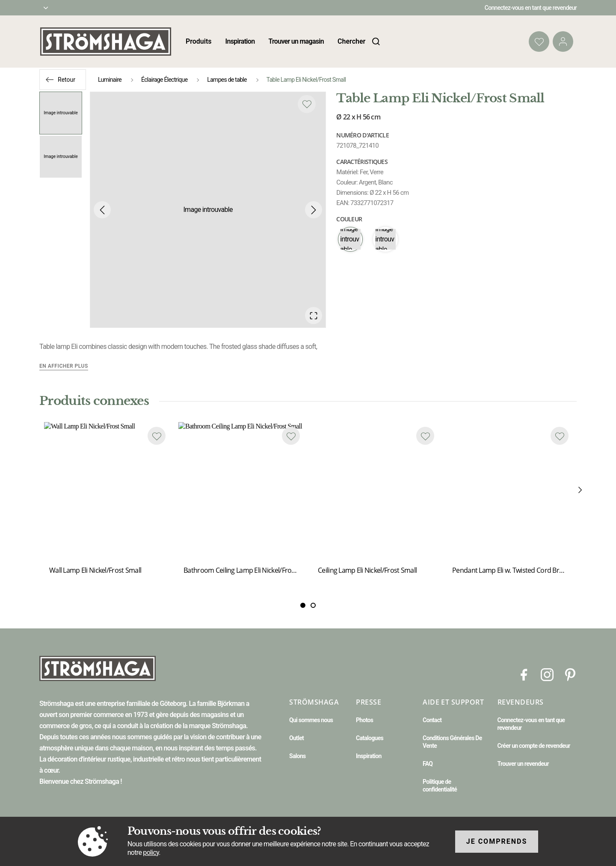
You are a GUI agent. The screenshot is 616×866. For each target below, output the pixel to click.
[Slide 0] (303, 606)
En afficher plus (64, 366)
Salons (298, 756)
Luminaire (110, 80)
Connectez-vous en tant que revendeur (531, 8)
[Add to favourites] (307, 104)
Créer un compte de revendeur (534, 746)
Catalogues (370, 738)
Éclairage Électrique (164, 80)
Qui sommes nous (311, 720)
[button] (208, 210)
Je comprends (497, 841)
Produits (199, 41)
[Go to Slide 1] (61, 113)
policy (151, 853)
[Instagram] (547, 674)
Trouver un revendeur (523, 764)
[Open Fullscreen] (314, 315)
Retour (67, 80)
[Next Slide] (314, 210)
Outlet (296, 738)
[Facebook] (524, 674)
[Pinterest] (570, 674)
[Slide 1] (313, 606)
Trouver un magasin (296, 41)
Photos (364, 720)
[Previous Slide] (102, 210)
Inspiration (240, 41)
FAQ (428, 764)
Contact (432, 720)
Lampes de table (227, 80)
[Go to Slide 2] (61, 157)
